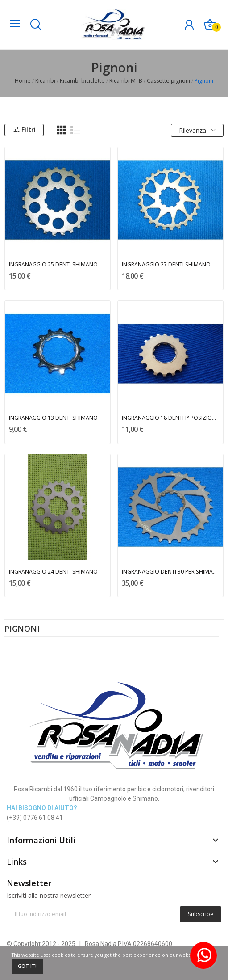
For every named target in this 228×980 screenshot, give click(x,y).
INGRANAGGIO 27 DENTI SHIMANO (166, 264)
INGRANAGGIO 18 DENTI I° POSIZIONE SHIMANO (171, 418)
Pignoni (22, 629)
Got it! (27, 966)
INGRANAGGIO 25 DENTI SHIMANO (53, 264)
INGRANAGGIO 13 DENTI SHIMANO (53, 418)
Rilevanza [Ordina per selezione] (197, 130)
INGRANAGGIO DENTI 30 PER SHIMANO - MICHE (171, 572)
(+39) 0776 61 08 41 (35, 818)
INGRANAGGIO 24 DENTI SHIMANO (53, 572)
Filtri (24, 129)
